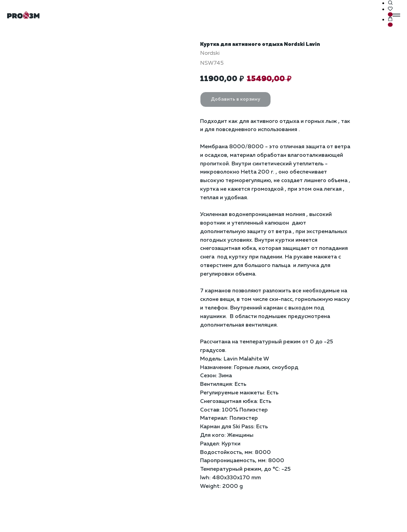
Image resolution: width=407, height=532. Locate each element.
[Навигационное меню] (396, 15)
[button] (390, 3)
